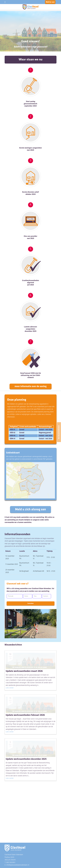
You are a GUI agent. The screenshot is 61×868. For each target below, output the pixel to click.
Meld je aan (50, 2)
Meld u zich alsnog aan (30, 510)
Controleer (31, 603)
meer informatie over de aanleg (31, 386)
